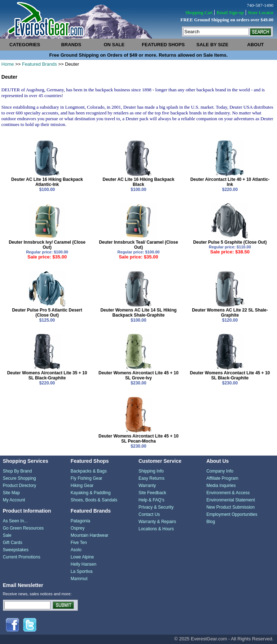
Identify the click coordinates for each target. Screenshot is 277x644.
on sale (114, 45)
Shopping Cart (199, 12)
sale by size (213, 45)
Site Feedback (152, 493)
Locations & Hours (156, 529)
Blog (211, 522)
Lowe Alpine (82, 557)
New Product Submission (230, 507)
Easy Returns (151, 478)
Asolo (76, 550)
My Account (14, 500)
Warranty (147, 486)
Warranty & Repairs (157, 522)
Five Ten (79, 543)
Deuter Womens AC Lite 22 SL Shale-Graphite (230, 313)
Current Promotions (22, 557)
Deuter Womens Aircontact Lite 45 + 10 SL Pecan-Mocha (138, 439)
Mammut (79, 579)
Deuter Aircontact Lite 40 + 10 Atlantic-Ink (230, 182)
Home (8, 64)
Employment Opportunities (232, 514)
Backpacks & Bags (89, 471)
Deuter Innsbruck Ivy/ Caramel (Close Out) (47, 245)
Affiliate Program (222, 478)
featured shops (163, 45)
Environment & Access (228, 493)
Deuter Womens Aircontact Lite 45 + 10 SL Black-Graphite (230, 375)
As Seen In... (15, 521)
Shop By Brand (17, 471)
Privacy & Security (156, 507)
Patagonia (80, 521)
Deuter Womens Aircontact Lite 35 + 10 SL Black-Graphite (47, 375)
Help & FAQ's (151, 500)
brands (71, 45)
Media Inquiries (221, 486)
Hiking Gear (82, 486)
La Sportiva (82, 571)
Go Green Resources (23, 528)
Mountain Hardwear (90, 535)
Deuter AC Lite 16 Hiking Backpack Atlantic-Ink (47, 182)
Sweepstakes (16, 550)
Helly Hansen (83, 564)
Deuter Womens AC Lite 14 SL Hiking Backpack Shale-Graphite (138, 313)
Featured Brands (39, 64)
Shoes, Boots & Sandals (94, 500)
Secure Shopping (19, 478)
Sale (7, 535)
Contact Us (149, 514)
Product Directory (20, 486)
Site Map (11, 493)
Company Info (220, 471)
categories (25, 45)
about (255, 45)
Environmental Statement (231, 500)
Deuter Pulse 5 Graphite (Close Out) (230, 242)
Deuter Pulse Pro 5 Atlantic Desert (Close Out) (47, 313)
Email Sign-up (230, 12)
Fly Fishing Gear (87, 478)
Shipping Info (151, 471)
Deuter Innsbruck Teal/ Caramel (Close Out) (138, 245)
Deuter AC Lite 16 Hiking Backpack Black (138, 182)
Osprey (78, 528)
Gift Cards (13, 543)
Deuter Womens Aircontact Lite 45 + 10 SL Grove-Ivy (138, 375)
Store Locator (261, 12)
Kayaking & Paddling (91, 493)
